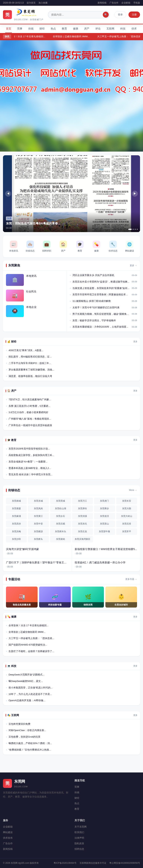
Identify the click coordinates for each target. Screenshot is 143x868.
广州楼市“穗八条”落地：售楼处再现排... (30, 419)
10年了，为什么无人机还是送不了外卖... (30, 694)
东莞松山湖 (61, 508)
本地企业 (31, 307)
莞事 (20, 29)
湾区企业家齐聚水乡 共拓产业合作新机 (93, 275)
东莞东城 (38, 501)
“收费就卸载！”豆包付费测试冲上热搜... (30, 750)
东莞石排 (127, 524)
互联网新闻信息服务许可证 (93, 863)
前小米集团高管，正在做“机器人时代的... (31, 688)
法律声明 (79, 838)
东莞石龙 (82, 531)
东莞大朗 (127, 508)
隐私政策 (79, 843)
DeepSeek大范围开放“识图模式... (27, 675)
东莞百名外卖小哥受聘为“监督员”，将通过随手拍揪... (101, 282)
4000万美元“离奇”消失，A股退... (26, 350)
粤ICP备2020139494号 (65, 863)
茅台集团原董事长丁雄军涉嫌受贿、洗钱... (31, 370)
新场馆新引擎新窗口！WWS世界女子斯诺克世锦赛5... (106, 549)
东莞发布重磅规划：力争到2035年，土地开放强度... (100, 327)
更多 (135, 342)
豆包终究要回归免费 (19, 724)
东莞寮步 (104, 508)
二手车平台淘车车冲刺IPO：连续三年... (30, 363)
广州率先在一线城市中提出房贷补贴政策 (30, 425)
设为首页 (31, 3)
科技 (123, 29)
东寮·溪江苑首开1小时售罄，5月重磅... (29, 406)
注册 (134, 15)
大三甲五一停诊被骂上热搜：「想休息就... (31, 638)
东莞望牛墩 (104, 531)
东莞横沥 (38, 531)
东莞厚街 (82, 508)
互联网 (110, 29)
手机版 (137, 3)
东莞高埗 (16, 524)
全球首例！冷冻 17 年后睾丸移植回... (29, 36)
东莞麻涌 (16, 516)
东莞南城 (16, 501)
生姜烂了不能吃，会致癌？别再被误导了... (31, 651)
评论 (98, 29)
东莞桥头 (38, 539)
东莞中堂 (38, 524)
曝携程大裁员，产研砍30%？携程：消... (30, 743)
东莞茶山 (104, 524)
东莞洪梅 (16, 531)
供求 (134, 29)
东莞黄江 (38, 516)
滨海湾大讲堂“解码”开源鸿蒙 (22, 549)
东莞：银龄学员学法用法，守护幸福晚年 (94, 320)
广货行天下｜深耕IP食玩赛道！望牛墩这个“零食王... (36, 562)
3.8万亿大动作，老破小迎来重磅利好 (28, 412)
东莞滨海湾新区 (82, 539)
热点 (53, 29)
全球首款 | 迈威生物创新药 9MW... (74, 36)
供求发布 (8, 838)
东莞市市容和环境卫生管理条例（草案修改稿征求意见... (101, 294)
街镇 (31, 29)
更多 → (133, 265)
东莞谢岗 (61, 539)
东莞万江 (82, 501)
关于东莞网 (81, 827)
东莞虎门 (104, 501)
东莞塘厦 (16, 508)
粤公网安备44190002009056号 (125, 863)
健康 (76, 29)
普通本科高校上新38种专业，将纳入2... (30, 468)
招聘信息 (79, 849)
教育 (64, 29)
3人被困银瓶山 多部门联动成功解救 (92, 301)
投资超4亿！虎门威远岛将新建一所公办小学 (100, 562)
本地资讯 (31, 276)
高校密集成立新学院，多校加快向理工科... (31, 455)
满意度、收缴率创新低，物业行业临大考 (30, 376)
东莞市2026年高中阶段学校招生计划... (29, 449)
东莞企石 (61, 516)
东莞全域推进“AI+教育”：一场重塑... (28, 462)
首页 (9, 29)
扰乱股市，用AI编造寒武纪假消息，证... (30, 357)
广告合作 (114, 3)
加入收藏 (43, 3)
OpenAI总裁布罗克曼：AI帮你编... (27, 700)
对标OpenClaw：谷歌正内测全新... (27, 730)
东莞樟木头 (61, 531)
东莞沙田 (16, 539)
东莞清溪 (82, 516)
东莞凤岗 (38, 508)
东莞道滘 (104, 516)
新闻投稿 (102, 3)
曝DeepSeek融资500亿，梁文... (26, 681)
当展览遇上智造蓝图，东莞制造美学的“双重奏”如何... (101, 288)
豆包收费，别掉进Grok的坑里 (24, 737)
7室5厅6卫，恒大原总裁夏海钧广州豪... (30, 399)
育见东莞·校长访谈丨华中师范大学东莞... (30, 474)
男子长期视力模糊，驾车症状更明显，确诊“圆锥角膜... (101, 314)
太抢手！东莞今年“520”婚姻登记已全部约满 (96, 307)
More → (133, 490)
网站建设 (8, 832)
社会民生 (31, 291)
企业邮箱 (126, 3)
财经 (42, 29)
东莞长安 (127, 501)
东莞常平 (127, 531)
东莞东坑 (82, 524)
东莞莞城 (61, 501)
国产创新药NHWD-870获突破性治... (28, 645)
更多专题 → (131, 579)
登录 (120, 15)
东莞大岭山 (127, 516)
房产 (87, 29)
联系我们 (79, 832)
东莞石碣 (61, 524)
